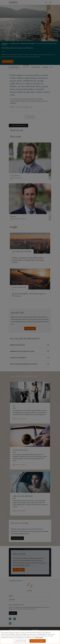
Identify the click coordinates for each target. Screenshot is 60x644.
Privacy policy (39, 638)
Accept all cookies (38, 641)
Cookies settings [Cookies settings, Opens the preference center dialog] (21, 641)
